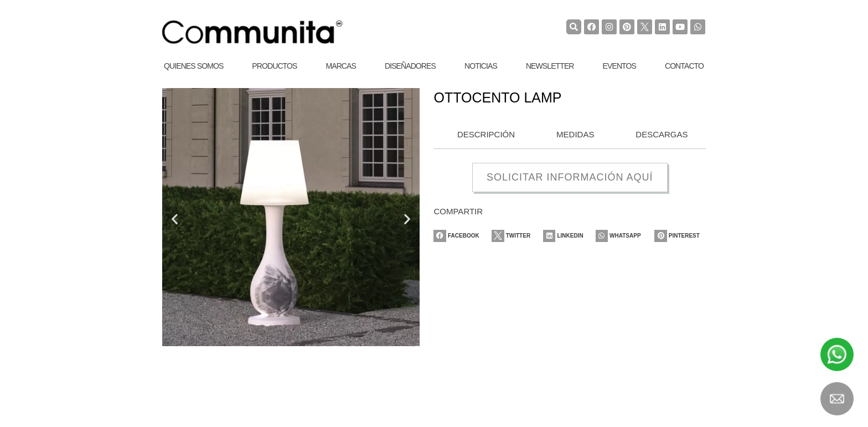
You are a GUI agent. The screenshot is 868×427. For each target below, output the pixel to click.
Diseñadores (410, 66)
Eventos (619, 66)
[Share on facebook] (459, 236)
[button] (175, 218)
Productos (274, 66)
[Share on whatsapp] (623, 236)
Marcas (341, 66)
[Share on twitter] (516, 236)
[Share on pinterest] (680, 236)
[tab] (483, 135)
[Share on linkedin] (569, 236)
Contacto (684, 66)
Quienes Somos (193, 66)
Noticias (481, 66)
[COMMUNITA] (252, 32)
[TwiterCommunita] (645, 27)
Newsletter (550, 66)
